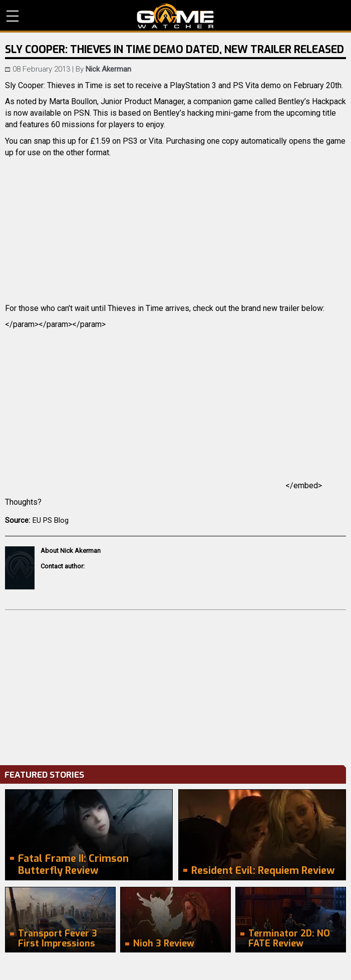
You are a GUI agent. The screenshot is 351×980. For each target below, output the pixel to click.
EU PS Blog (51, 520)
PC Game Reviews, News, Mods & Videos (175, 16)
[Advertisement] (175, 685)
